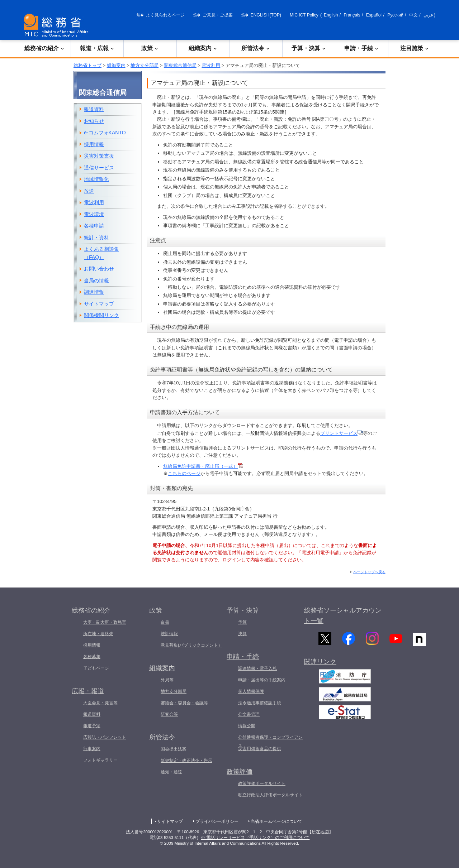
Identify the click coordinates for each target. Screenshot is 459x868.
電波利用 (211, 65)
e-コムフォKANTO (105, 133)
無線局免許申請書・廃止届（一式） (203, 466)
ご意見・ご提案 (218, 15)
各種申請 (94, 226)
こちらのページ (184, 473)
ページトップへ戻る (369, 572)
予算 (242, 622)
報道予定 (92, 726)
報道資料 (94, 109)
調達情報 (94, 292)
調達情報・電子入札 (257, 668)
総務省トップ (87, 65)
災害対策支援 (99, 156)
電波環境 (94, 214)
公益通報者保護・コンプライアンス (270, 742)
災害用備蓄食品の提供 (260, 749)
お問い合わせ (99, 269)
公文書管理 (249, 714)
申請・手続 (361, 48)
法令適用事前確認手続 (260, 703)
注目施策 (415, 48)
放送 (89, 191)
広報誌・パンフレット (105, 737)
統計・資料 (96, 238)
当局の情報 (96, 280)
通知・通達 (171, 772)
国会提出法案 (174, 749)
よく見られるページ (165, 15)
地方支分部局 (145, 65)
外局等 (167, 680)
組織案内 (203, 48)
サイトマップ (99, 304)
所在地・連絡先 (98, 634)
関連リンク (320, 666)
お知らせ (94, 121)
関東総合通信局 (180, 65)
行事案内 (92, 749)
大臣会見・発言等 (100, 703)
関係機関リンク (101, 315)
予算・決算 (309, 48)
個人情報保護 (251, 691)
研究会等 (169, 714)
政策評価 (240, 772)
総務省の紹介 (44, 48)
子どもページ (96, 668)
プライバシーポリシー (217, 821)
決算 (242, 634)
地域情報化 (96, 179)
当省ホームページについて (276, 821)
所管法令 (256, 48)
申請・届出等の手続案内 (262, 680)
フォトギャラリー (100, 760)
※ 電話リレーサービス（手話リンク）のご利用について (255, 838)
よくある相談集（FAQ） (101, 253)
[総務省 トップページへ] (58, 25)
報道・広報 (97, 48)
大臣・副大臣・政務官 (105, 622)
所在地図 (320, 832)
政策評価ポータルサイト (262, 783)
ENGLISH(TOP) (266, 15)
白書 (165, 622)
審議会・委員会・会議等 (184, 703)
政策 (150, 48)
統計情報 (169, 634)
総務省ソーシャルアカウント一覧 (343, 616)
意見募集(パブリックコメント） (191, 645)
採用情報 (94, 144)
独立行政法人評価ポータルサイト (270, 795)
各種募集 (92, 657)
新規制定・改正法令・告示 (186, 761)
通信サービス (99, 168)
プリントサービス (342, 433)
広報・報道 (88, 691)
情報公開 (247, 726)
